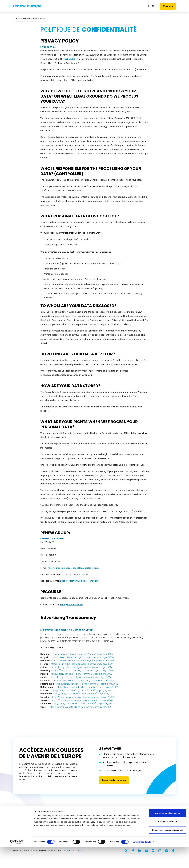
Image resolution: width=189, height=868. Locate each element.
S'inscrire (168, 6)
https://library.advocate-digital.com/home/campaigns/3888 (83, 657)
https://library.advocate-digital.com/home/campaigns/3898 (81, 690)
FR (155, 6)
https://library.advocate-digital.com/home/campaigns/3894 (81, 677)
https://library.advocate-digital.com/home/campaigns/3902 (82, 704)
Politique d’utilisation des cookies (161, 818)
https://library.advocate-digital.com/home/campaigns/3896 (87, 684)
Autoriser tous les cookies (167, 834)
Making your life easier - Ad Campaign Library (95, 630)
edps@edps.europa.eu (71, 604)
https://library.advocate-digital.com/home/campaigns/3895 (84, 680)
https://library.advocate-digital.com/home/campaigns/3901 (83, 700)
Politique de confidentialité (159, 813)
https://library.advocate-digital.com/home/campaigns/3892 (84, 671)
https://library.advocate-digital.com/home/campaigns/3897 (87, 687)
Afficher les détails (142, 863)
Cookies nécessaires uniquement (168, 851)
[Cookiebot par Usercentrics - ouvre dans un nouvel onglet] (17, 863)
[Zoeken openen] (148, 6)
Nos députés (81, 813)
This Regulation (70, 59)
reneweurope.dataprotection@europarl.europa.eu (73, 568)
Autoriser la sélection (168, 843)
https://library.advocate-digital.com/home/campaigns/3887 (82, 654)
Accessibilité (152, 823)
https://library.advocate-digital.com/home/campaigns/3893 (81, 674)
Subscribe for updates (114, 780)
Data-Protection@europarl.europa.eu (79, 581)
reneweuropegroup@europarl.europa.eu (122, 823)
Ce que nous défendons (86, 818)
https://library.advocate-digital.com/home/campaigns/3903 (80, 707)
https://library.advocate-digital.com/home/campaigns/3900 (83, 697)
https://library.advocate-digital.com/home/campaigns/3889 (84, 661)
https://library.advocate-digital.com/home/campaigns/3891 (81, 667)
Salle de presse (82, 827)
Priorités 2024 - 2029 (85, 823)
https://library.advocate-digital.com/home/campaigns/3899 (83, 694)
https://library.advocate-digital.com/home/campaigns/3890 (82, 664)
